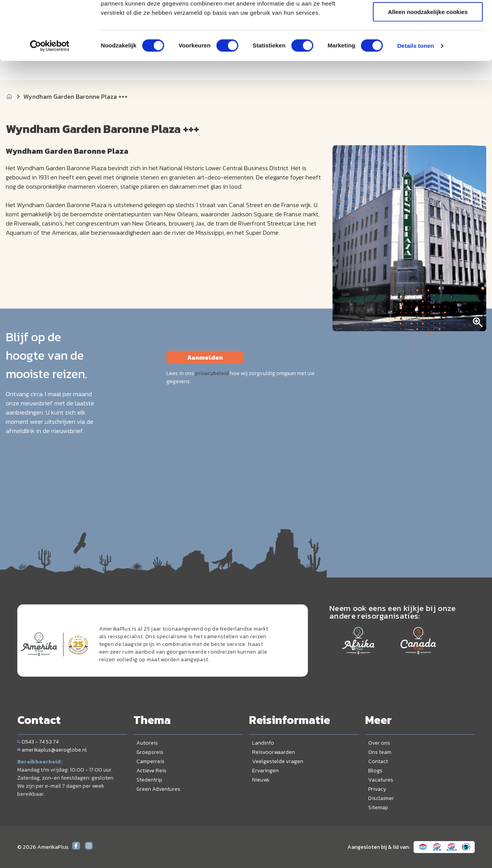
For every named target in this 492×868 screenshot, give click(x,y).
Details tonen (415, 98)
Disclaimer (381, 798)
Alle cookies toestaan (428, 19)
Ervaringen (265, 771)
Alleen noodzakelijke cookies (428, 64)
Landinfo (263, 743)
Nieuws (261, 780)
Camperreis (150, 761)
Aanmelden (205, 357)
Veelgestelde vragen (278, 761)
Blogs (375, 771)
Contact (378, 761)
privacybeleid (212, 373)
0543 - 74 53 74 (38, 742)
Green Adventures (158, 789)
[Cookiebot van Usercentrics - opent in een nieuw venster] (50, 98)
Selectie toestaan (428, 42)
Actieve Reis (151, 771)
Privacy (377, 789)
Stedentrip (149, 780)
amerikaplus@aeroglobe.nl (52, 750)
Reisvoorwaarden (273, 752)
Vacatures (381, 780)
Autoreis (147, 743)
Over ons (379, 743)
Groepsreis (150, 752)
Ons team (380, 752)
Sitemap (378, 807)
